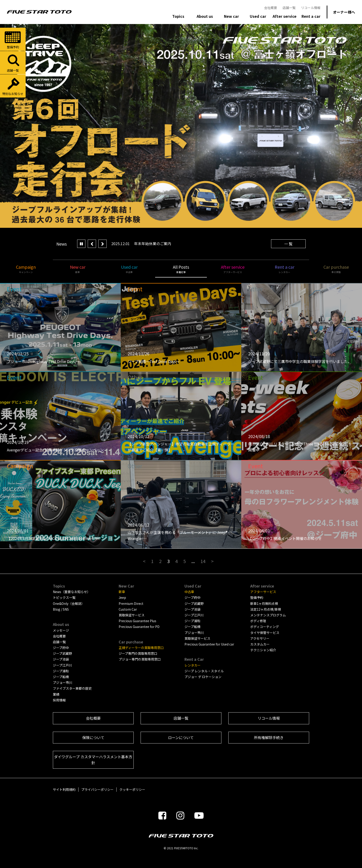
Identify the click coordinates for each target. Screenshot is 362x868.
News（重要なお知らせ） (72, 592)
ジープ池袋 (61, 659)
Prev (92, 244)
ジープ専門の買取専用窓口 (138, 653)
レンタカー (193, 665)
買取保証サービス (132, 615)
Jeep (122, 597)
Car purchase (336, 269)
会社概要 (271, 8)
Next (103, 244)
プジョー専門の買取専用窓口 (140, 659)
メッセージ (61, 630)
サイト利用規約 (64, 789)
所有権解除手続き (269, 737)
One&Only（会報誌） (69, 603)
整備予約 (13, 40)
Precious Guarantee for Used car (209, 644)
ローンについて (181, 737)
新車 (122, 592)
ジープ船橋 (61, 677)
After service (233, 269)
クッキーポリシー (132, 789)
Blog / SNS (61, 609)
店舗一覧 (289, 8)
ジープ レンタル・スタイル (204, 671)
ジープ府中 (61, 648)
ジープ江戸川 (62, 665)
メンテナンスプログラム (268, 615)
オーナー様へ (344, 12)
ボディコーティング (265, 627)
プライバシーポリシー (97, 789)
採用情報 (59, 700)
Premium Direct (131, 603)
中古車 (189, 592)
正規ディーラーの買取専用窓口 (141, 648)
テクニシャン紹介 (263, 650)
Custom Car (128, 609)
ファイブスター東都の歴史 (72, 688)
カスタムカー (260, 644)
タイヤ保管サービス (265, 633)
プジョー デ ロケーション (203, 677)
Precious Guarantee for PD (139, 627)
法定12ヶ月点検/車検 (266, 609)
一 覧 (288, 244)
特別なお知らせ (13, 86)
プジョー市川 (63, 682)
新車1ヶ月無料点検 (264, 603)
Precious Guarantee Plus (137, 621)
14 (203, 561)
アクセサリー (260, 638)
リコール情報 (311, 8)
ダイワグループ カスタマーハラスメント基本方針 (93, 760)
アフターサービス (263, 592)
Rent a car (284, 269)
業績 (56, 694)
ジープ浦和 (61, 671)
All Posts (181, 269)
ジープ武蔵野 (62, 653)
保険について (93, 737)
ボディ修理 (258, 621)
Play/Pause (81, 244)
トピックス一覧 (64, 597)
